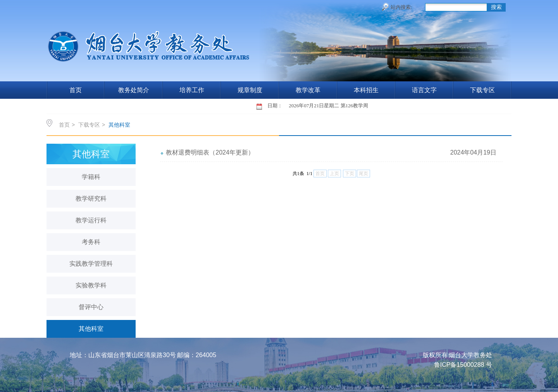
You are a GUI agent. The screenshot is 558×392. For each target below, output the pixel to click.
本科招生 (366, 90)
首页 (76, 90)
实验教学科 (91, 285)
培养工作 (192, 90)
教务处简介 (134, 90)
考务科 (91, 242)
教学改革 (308, 90)
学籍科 (91, 177)
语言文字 (424, 90)
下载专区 (482, 90)
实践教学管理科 (91, 264)
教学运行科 (91, 220)
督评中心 (91, 307)
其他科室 (119, 125)
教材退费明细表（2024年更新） (210, 152)
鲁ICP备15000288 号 (463, 365)
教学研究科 (91, 199)
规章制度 (250, 90)
